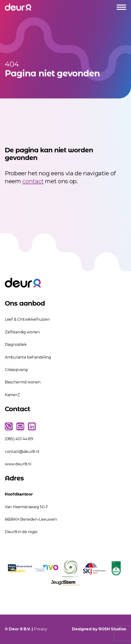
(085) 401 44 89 (19, 439)
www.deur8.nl (18, 464)
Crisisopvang (16, 370)
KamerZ (12, 395)
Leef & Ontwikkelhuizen (27, 319)
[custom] (9, 426)
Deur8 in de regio (21, 532)
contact (33, 181)
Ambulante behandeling (28, 357)
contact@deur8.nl (22, 452)
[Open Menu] (121, 7)
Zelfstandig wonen (22, 332)
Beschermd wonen (23, 382)
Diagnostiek (16, 345)
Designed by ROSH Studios (99, 629)
